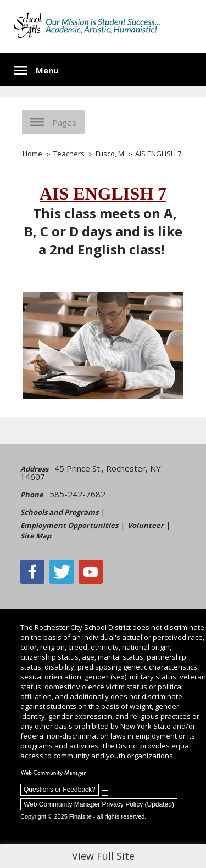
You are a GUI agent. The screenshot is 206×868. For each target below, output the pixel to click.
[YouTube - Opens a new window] (91, 572)
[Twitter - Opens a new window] (62, 572)
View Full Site (103, 856)
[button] (36, 70)
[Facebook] (32, 572)
